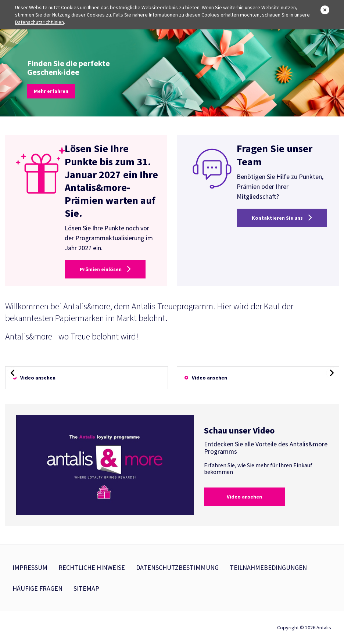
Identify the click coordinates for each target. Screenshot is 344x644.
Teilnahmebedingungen (268, 567)
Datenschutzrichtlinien (40, 22)
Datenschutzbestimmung (177, 567)
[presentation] (12, 373)
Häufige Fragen (37, 588)
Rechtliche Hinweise (92, 567)
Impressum (30, 567)
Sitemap (86, 588)
